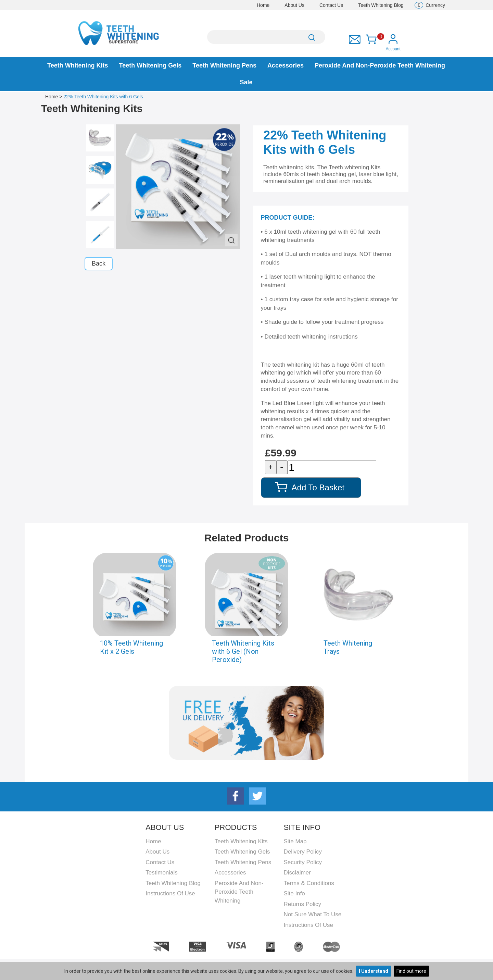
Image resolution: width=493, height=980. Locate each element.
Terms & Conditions (309, 883)
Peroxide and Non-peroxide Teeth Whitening (380, 65)
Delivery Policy (302, 852)
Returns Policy (302, 904)
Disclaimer (297, 873)
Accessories (286, 65)
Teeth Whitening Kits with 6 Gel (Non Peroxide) (243, 651)
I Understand (374, 971)
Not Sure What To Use (312, 914)
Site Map (295, 841)
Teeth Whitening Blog (381, 5)
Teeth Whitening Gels (150, 65)
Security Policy (302, 862)
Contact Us (331, 5)
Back (99, 264)
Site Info (294, 893)
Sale (246, 82)
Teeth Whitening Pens (224, 65)
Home (263, 5)
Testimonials (162, 873)
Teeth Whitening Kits (78, 65)
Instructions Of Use (170, 893)
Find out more (411, 971)
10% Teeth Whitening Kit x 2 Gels (131, 647)
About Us (294, 5)
